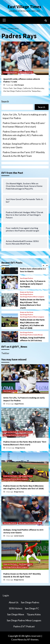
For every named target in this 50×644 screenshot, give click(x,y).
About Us (14, 602)
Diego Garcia (20, 448)
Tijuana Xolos (34, 614)
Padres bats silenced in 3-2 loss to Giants (33, 270)
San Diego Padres (26, 72)
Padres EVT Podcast (24, 626)
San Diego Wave (16, 614)
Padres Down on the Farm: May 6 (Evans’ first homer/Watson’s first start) (24, 125)
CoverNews (17, 639)
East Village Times (24, 7)
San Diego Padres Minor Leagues (32, 297)
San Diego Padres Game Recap (31, 335)
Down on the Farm (27, 292)
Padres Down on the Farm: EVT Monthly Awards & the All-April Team (24, 154)
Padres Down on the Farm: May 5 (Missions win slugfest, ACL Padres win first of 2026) (23, 135)
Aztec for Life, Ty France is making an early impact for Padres (25, 116)
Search (5, 101)
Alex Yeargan (19, 85)
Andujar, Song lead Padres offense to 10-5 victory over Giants (24, 145)
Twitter (5, 353)
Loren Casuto (19, 536)
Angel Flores (19, 404)
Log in (6, 595)
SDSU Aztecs (16, 608)
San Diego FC (32, 608)
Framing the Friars (10, 72)
